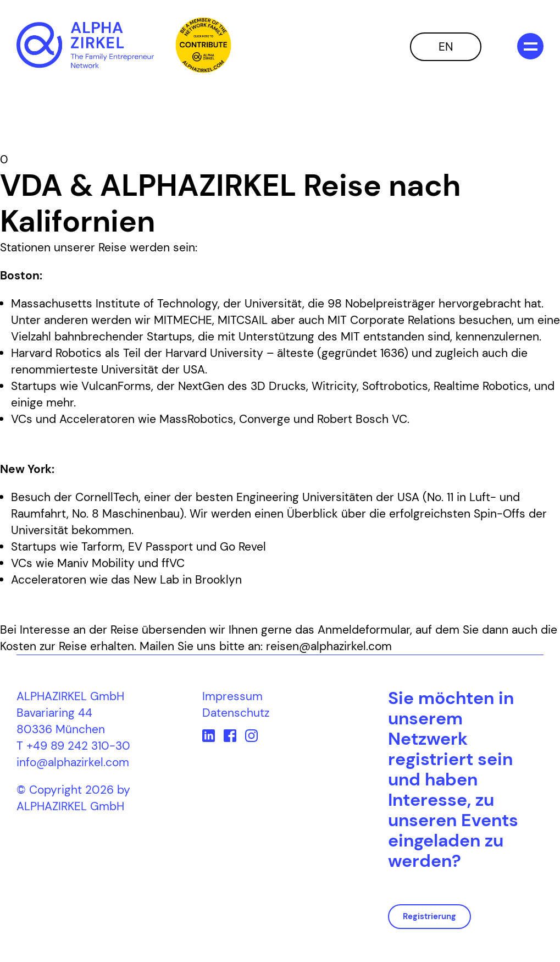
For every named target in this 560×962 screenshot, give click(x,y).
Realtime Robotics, (482, 386)
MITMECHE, (184, 320)
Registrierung (429, 916)
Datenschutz (236, 713)
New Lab (156, 580)
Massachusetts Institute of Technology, (115, 304)
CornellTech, (108, 497)
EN (446, 47)
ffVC (173, 563)
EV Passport (160, 547)
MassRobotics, (198, 419)
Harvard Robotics (56, 353)
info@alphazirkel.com (73, 762)
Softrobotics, (396, 386)
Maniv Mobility (96, 563)
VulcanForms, (117, 386)
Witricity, (335, 386)
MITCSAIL (243, 320)
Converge (265, 419)
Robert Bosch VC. (363, 419)
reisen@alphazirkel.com (329, 646)
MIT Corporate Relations (392, 320)
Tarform (102, 547)
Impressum (232, 696)
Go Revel (243, 547)
